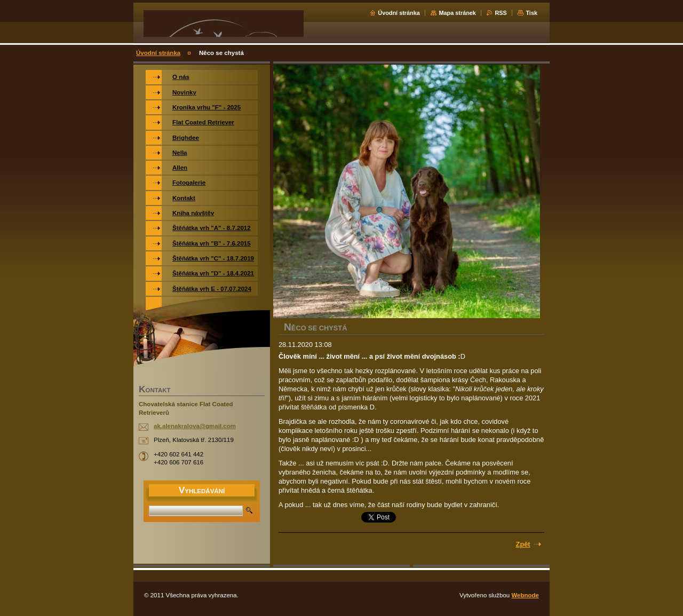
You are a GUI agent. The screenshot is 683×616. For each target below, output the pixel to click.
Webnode (525, 595)
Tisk (531, 13)
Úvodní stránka (399, 13)
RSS (501, 13)
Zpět (523, 544)
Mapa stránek (457, 13)
